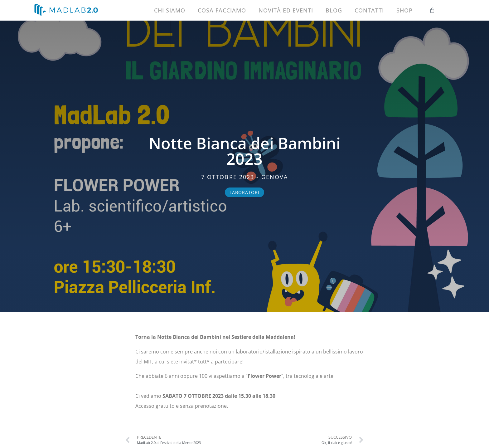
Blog (334, 10)
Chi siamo (170, 10)
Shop (404, 10)
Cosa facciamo (222, 10)
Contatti (369, 10)
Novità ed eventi (286, 10)
